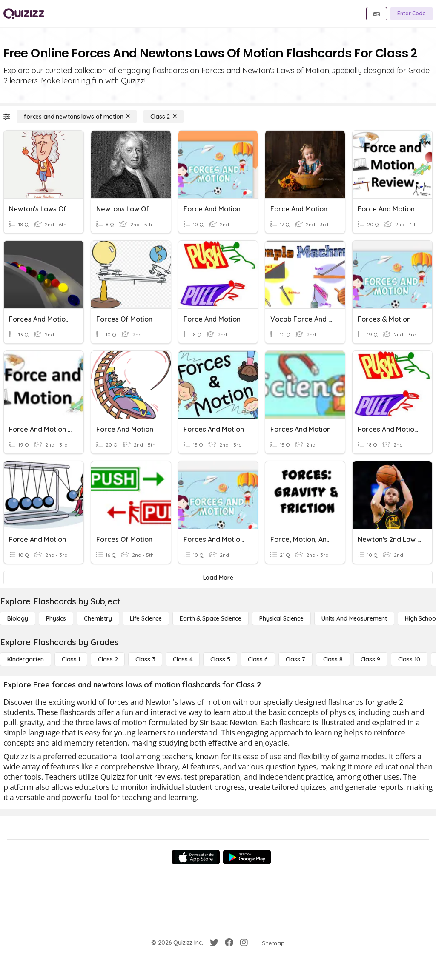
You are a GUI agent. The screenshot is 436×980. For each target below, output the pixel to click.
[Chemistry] (98, 618)
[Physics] (56, 618)
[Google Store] (247, 857)
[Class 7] (295, 659)
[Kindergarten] (26, 659)
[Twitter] (214, 943)
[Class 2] (163, 117)
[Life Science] (146, 618)
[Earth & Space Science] (211, 618)
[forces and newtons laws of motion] (77, 117)
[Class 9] (370, 659)
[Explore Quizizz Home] (24, 14)
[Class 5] (220, 659)
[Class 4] (183, 659)
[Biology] (18, 618)
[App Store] (196, 857)
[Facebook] (229, 943)
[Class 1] (71, 659)
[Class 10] (409, 659)
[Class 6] (258, 659)
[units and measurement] (354, 618)
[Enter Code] (412, 14)
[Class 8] (333, 659)
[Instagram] (244, 943)
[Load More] (218, 578)
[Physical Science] (281, 618)
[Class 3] (145, 659)
